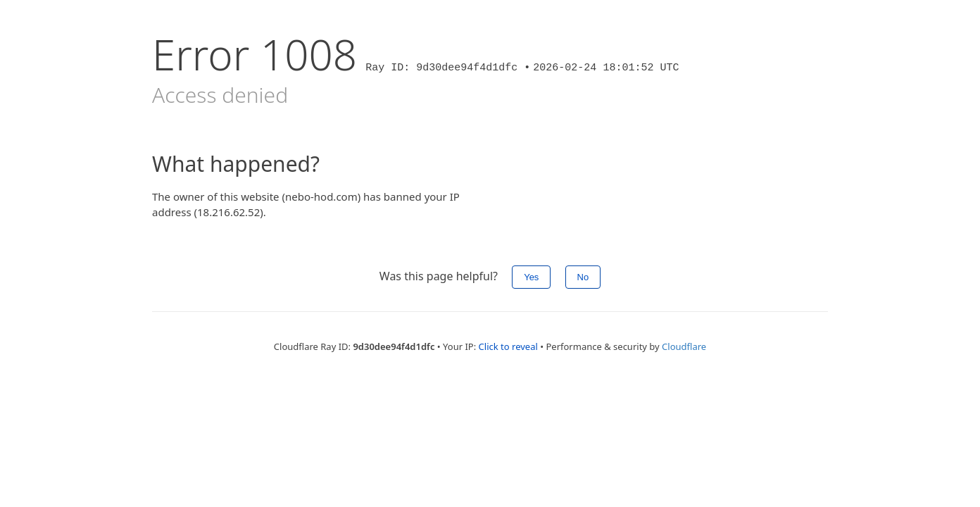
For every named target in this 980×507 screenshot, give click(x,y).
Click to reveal (508, 346)
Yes (531, 277)
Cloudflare (684, 346)
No (583, 277)
